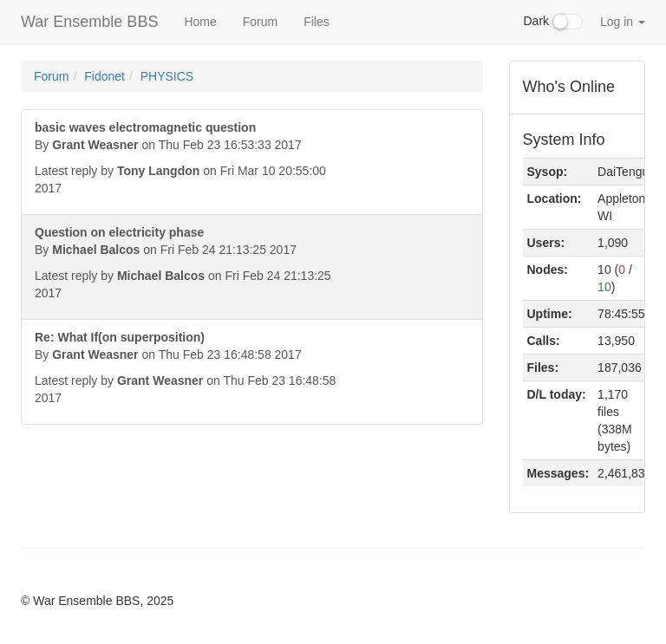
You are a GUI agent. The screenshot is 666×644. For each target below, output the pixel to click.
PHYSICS (167, 76)
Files (317, 22)
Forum (260, 22)
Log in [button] (623, 22)
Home (200, 22)
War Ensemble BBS (89, 22)
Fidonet (104, 76)
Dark (553, 22)
